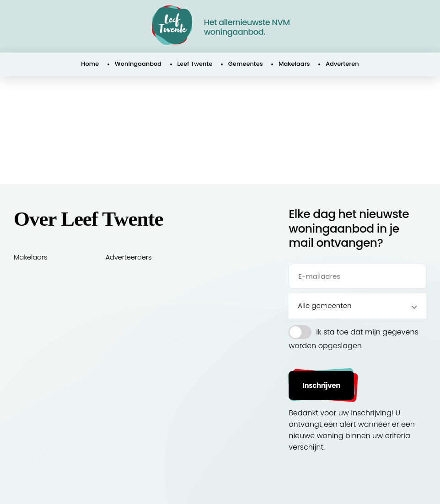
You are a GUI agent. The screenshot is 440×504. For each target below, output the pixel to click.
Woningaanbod (138, 64)
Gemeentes (246, 64)
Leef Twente (195, 64)
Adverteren (342, 64)
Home (90, 64)
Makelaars (294, 64)
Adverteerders (128, 257)
